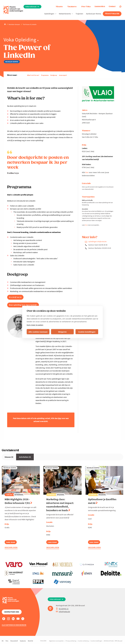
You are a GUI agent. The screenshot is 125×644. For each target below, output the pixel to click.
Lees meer (11, 543)
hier (87, 172)
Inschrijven (11, 547)
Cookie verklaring (83, 641)
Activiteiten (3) (25, 457)
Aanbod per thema (93, 14)
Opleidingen (49, 14)
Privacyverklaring (71, 641)
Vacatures (72, 7)
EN (3, 641)
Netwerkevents (65, 14)
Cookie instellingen (96, 641)
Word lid (30, 641)
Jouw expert (63, 75)
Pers (7, 641)
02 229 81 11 (62, 609)
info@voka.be (63, 612)
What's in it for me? (33, 75)
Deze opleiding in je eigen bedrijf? (23, 305)
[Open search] (120, 7)
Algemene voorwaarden (56, 641)
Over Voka (86, 7)
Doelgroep (54, 75)
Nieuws (59, 7)
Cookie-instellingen (87, 332)
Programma (45, 75)
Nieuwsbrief (14, 641)
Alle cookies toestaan (38, 332)
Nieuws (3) (9, 457)
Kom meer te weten (35, 325)
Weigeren (62, 332)
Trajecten (79, 14)
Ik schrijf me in (15, 297)
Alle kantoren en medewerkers (14, 625)
